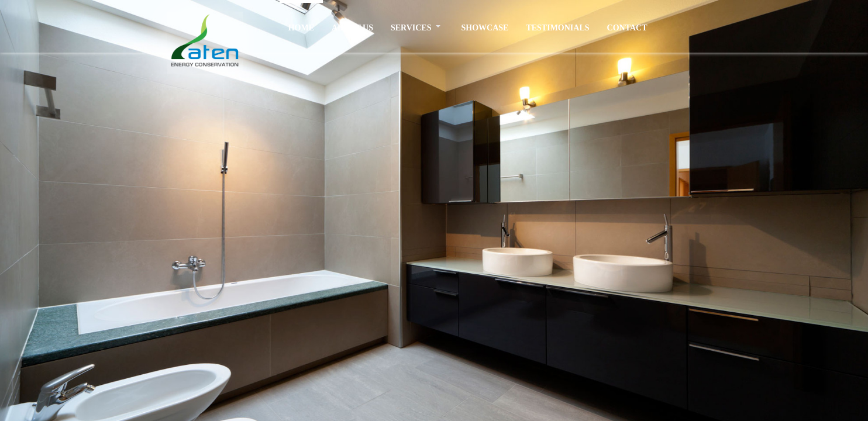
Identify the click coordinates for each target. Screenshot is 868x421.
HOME (301, 28)
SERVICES (411, 28)
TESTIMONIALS (557, 28)
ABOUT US (352, 28)
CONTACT (627, 28)
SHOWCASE (485, 28)
